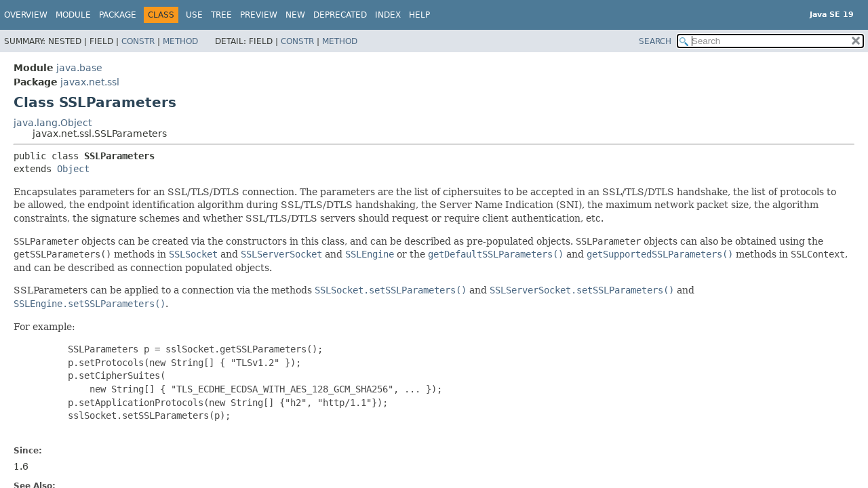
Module (73, 15)
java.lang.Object (53, 123)
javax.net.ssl (90, 82)
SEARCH (655, 41)
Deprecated (340, 15)
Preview (259, 15)
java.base (79, 68)
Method (180, 41)
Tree (221, 15)
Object (73, 169)
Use (194, 15)
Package (118, 15)
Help (419, 15)
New (295, 15)
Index (388, 15)
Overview (26, 15)
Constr (138, 41)
